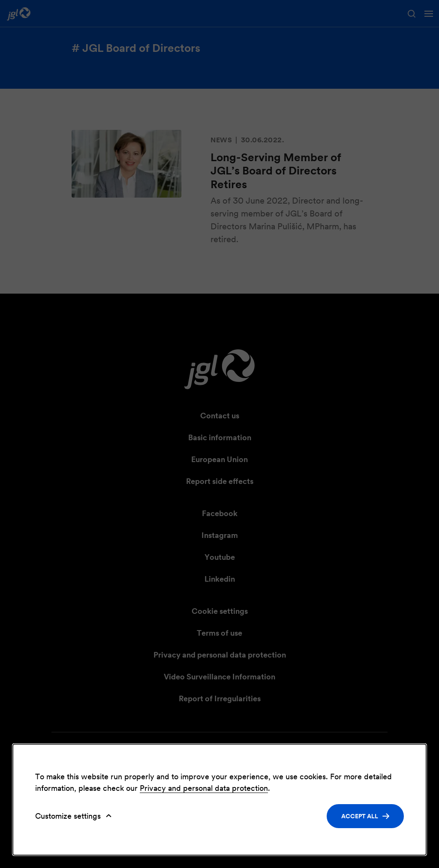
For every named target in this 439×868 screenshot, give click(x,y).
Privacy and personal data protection (204, 788)
